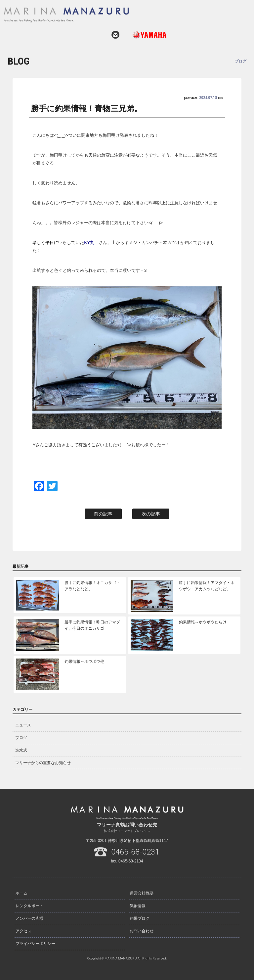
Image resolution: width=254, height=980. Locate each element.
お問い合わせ (115, 35)
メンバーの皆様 (29, 918)
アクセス (23, 931)
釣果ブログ (140, 918)
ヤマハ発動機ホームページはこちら (147, 35)
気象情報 (138, 906)
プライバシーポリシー (35, 944)
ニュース (23, 725)
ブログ (21, 738)
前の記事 (103, 514)
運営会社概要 (142, 893)
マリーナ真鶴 (119, 15)
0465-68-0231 (135, 852)
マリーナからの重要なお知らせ (43, 763)
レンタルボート (29, 906)
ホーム (21, 893)
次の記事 (151, 514)
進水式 (21, 750)
